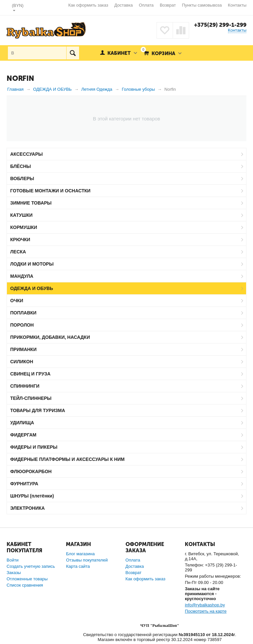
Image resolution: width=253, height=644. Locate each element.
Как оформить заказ (88, 5)
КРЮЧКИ (20, 240)
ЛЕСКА (18, 252)
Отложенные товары (27, 579)
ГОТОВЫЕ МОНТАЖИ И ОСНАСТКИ (50, 191)
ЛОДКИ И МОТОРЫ (32, 264)
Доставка (124, 5)
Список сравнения (25, 585)
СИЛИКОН (22, 362)
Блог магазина (80, 554)
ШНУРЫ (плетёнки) (32, 496)
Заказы (14, 573)
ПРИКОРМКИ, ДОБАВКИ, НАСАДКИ (50, 337)
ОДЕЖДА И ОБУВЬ (32, 288)
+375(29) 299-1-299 (220, 25)
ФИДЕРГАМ (23, 435)
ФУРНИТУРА (24, 484)
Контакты (237, 5)
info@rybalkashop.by (205, 605)
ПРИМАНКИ (23, 349)
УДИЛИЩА (22, 423)
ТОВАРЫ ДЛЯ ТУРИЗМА (38, 410)
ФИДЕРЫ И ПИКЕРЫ (34, 447)
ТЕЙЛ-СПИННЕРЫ (31, 398)
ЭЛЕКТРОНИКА (28, 508)
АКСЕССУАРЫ (27, 154)
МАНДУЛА (22, 276)
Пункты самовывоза (202, 5)
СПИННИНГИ (25, 386)
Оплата (146, 5)
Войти (13, 560)
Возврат (168, 5)
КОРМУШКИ (24, 227)
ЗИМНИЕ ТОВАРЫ (31, 203)
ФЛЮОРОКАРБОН (31, 471)
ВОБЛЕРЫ (22, 178)
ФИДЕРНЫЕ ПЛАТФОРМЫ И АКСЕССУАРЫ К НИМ (67, 459)
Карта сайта (78, 566)
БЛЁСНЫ (21, 166)
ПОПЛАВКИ (23, 313)
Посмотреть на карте (206, 611)
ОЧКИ (17, 301)
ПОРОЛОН (22, 325)
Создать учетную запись (31, 566)
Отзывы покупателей (87, 560)
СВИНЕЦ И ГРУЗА (30, 374)
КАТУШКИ (21, 215)
